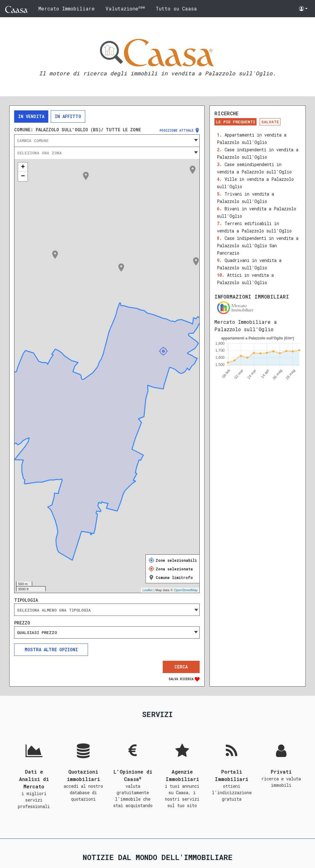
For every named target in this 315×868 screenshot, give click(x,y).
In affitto (68, 116)
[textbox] (107, 141)
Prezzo (22, 623)
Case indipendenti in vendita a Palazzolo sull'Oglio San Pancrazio (258, 246)
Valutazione (125, 8)
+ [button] (23, 167)
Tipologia (26, 600)
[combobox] (107, 141)
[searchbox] (107, 610)
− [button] (23, 176)
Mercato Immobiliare (67, 8)
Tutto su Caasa (176, 8)
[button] (303, 9)
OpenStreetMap (186, 590)
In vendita (31, 116)
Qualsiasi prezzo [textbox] (37, 632)
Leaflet (148, 590)
